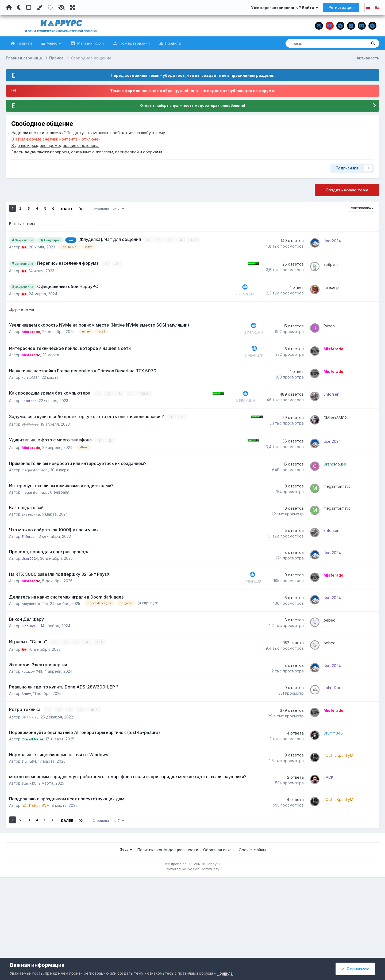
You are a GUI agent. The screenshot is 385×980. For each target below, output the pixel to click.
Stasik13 (29, 860)
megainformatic (35, 496)
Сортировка (362, 209)
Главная (24, 43)
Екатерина (31, 548)
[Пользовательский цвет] (39, 7)
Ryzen (334, 332)
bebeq (335, 669)
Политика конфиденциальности (168, 931)
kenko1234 (31, 393)
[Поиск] (316, 43)
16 (81, 775)
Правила (172, 43)
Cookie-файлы (252, 931)
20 (131, 412)
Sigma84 (29, 834)
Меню (53, 43)
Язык (126, 931)
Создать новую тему (347, 190)
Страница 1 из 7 (108, 209)
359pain (336, 264)
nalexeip (336, 290)
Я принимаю (355, 969)
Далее (67, 209)
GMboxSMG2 (340, 436)
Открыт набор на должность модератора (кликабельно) (192, 106)
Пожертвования (134, 43)
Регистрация (341, 7)
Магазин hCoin (90, 43)
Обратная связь (218, 931)
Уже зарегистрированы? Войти (285, 8)
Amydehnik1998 (36, 652)
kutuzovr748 (33, 730)
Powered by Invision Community (192, 950)
